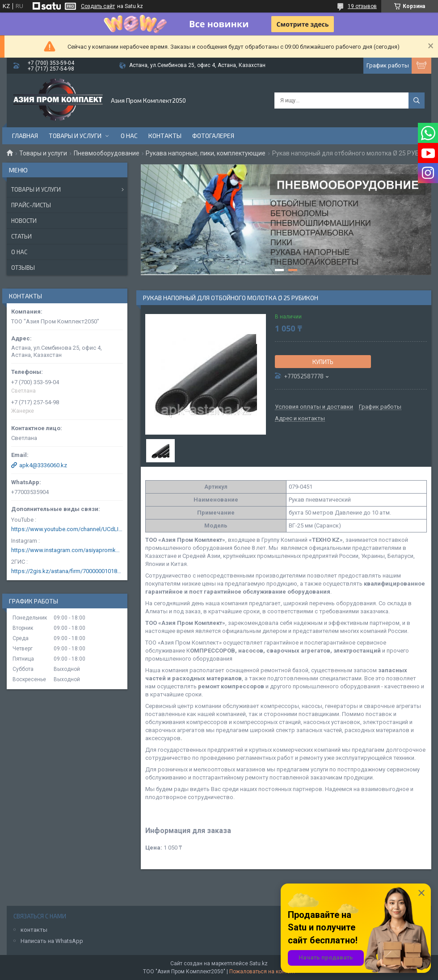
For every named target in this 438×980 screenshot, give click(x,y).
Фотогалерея (213, 136)
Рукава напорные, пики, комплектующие (206, 153)
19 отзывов (362, 6)
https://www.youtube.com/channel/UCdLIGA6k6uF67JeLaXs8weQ (67, 529)
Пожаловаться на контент (262, 972)
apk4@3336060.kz (43, 465)
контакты (34, 930)
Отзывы (23, 268)
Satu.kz (259, 963)
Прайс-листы (31, 205)
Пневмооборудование (107, 153)
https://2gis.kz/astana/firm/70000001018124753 (67, 571)
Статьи (21, 236)
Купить (323, 362)
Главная (25, 136)
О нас (129, 136)
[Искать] (417, 101)
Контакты (165, 136)
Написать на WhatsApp (52, 941)
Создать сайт (98, 6)
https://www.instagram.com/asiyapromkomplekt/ (67, 550)
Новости (24, 221)
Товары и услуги (75, 136)
